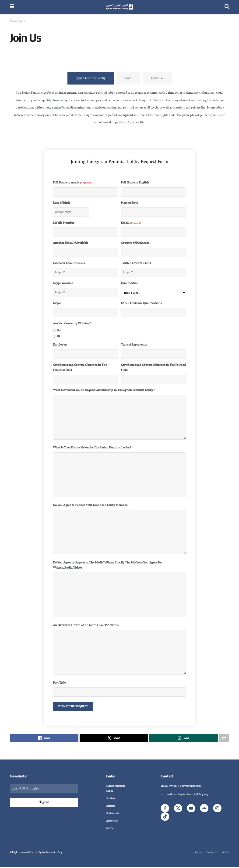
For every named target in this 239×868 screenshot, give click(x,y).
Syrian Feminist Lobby (116, 789)
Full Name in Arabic (72, 183)
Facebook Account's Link (69, 263)
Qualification (130, 283)
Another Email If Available (71, 243)
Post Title (59, 683)
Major (57, 303)
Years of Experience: (134, 345)
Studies (111, 799)
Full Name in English (135, 183)
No (59, 336)
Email (131, 223)
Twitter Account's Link (136, 263)
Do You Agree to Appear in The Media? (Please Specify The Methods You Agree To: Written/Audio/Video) (107, 565)
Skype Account (63, 283)
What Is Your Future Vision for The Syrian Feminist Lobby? (92, 448)
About (198, 853)
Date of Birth (62, 203)
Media (110, 829)
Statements (113, 814)
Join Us (23, 21)
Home (13, 21)
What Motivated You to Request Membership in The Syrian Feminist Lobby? (104, 390)
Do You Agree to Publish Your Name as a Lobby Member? (91, 505)
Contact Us (212, 853)
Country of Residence (135, 243)
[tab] (91, 78)
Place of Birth (130, 203)
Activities (112, 822)
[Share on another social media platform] (224, 739)
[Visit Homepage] (119, 7)
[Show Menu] (12, 7)
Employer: (60, 345)
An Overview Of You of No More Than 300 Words (86, 625)
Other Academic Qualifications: (142, 303)
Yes (59, 331)
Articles (111, 807)
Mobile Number (64, 223)
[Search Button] (227, 7)
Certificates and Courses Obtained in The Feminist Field (80, 368)
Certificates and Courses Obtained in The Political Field (153, 368)
